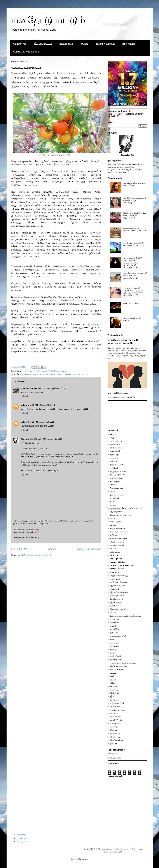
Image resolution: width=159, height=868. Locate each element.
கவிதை (113, 649)
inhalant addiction (118, 562)
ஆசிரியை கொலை (119, 582)
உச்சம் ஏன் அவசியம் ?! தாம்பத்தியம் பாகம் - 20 (133, 244)
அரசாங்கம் (115, 579)
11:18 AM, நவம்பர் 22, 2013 (50, 439)
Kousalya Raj (27, 439)
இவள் (113, 613)
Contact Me (20, 44)
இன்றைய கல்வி (117, 596)
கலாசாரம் (114, 643)
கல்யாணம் (115, 646)
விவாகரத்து (115, 737)
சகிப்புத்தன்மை (117, 670)
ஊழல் (113, 525)
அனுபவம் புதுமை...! (132, 303)
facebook (114, 555)
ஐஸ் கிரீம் (114, 629)
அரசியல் (114, 458)
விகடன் (114, 730)
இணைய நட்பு (117, 495)
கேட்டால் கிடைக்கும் (119, 666)
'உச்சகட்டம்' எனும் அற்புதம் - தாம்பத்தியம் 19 (135, 229)
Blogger (74, 859)
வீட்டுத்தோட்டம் (43, 44)
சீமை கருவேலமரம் (119, 532)
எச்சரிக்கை (115, 623)
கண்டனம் (115, 461)
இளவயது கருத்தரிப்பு (120, 609)
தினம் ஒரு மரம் (117, 542)
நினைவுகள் (115, 717)
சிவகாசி (114, 686)
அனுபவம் (115, 438)
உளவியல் (115, 498)
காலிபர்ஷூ (115, 656)
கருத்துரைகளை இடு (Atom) (38, 555)
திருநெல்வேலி (117, 465)
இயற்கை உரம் (117, 599)
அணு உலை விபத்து (119, 576)
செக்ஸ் (113, 485)
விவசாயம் (115, 733)
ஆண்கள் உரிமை (118, 586)
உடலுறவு (114, 619)
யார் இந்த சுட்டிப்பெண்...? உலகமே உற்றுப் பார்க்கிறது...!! (134, 200)
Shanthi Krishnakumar (31, 388)
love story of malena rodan (122, 565)
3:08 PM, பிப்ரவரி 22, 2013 (43, 405)
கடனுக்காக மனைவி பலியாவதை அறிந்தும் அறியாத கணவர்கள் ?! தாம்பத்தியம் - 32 (133, 292)
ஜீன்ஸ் (113, 696)
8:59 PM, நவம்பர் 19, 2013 (42, 422)
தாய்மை (114, 713)
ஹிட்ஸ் (113, 743)
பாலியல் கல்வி (117, 545)
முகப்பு (53, 549)
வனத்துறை (115, 723)
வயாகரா (114, 727)
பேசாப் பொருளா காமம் (26, 52)
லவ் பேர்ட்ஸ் (116, 720)
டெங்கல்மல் (116, 707)
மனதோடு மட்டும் (48, 20)
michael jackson (117, 569)
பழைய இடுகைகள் (89, 549)
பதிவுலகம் (115, 444)
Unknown (25, 405)
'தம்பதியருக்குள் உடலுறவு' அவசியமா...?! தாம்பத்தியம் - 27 (135, 275)
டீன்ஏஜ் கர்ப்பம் (117, 703)
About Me (21, 835)
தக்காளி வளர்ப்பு (118, 710)
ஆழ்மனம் (115, 589)
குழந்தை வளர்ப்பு (105, 44)
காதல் (113, 653)
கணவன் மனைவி (118, 636)
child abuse (115, 552)
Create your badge (115, 758)
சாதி (112, 676)
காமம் (113, 505)
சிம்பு (112, 683)
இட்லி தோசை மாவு (119, 592)
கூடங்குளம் (115, 481)
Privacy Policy (23, 842)
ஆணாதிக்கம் (116, 512)
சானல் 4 (114, 680)
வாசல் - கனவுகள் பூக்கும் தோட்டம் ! (126, 397)
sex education (116, 478)
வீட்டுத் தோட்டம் (45, 371)
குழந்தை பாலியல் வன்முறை (123, 663)
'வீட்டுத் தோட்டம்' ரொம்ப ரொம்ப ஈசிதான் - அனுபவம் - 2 (134, 215)
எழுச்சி (113, 626)
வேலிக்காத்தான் (117, 740)
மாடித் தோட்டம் (29, 371)
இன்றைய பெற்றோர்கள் (121, 515)
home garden (116, 559)
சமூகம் (84, 44)
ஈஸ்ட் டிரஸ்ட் (116, 522)
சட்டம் (113, 673)
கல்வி (113, 502)
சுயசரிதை (114, 690)
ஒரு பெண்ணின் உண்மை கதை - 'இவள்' (134, 184)
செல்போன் (115, 693)
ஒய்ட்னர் (114, 633)
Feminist (114, 549)
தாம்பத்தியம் (66, 44)
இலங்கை (114, 606)
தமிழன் (114, 535)
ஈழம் (112, 518)
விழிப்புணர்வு (117, 448)
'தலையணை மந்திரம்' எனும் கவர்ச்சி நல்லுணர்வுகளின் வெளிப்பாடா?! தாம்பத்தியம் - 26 (132, 263)
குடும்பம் (114, 468)
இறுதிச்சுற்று (115, 602)
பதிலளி (24, 396)
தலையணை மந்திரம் (119, 539)
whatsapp (114, 572)
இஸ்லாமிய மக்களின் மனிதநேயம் (125, 616)
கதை (112, 639)
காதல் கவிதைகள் (118, 528)
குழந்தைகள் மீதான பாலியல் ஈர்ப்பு (126, 508)
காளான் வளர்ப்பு (118, 660)
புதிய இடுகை (20, 549)
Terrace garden (60, 371)
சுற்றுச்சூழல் (129, 44)
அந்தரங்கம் (115, 451)
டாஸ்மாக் (114, 700)
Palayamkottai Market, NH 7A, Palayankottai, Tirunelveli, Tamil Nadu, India (55, 374)
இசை (113, 491)
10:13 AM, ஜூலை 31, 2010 (55, 388)
